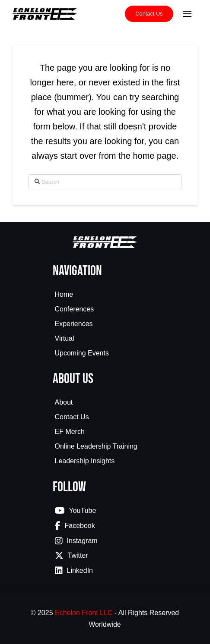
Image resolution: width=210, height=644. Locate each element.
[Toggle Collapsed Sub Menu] (105, 310)
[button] (187, 14)
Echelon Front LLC (84, 613)
